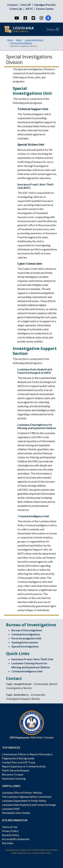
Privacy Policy (10, 831)
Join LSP (26, 5)
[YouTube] (17, 18)
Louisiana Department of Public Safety (24, 801)
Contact (12, 5)
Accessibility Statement (16, 839)
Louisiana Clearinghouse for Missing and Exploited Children (37, 426)
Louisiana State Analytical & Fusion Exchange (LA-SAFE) (35, 371)
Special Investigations (25, 646)
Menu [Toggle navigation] (53, 29)
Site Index (8, 843)
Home (10, 40)
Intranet (49, 737)
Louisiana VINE (11, 809)
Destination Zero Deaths (16, 813)
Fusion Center (45, 9)
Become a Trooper (13, 774)
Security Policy (11, 835)
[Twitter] (33, 18)
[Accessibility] (48, 18)
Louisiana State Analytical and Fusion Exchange (29, 805)
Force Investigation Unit (26, 638)
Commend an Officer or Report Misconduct (27, 754)
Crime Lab (16, 9)
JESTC (29, 9)
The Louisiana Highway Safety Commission (27, 797)
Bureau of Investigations (21, 43)
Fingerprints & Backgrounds (18, 758)
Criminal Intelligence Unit (33, 516)
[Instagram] (41, 18)
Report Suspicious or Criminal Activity (24, 766)
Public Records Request (16, 770)
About (19, 40)
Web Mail (36, 737)
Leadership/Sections (34, 40)
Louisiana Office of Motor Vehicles (22, 793)
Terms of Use (10, 827)
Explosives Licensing (14, 778)
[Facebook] (25, 18)
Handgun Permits (45, 5)
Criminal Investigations (26, 634)
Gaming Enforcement (25, 642)
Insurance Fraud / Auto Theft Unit (32, 659)
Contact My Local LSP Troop (19, 762)
